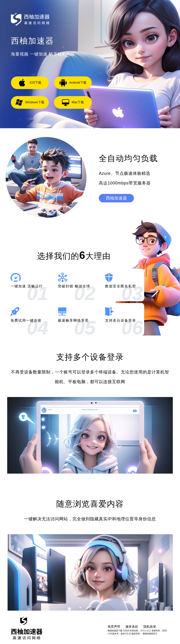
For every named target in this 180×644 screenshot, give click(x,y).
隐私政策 (150, 627)
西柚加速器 (116, 198)
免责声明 (114, 627)
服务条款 (132, 627)
